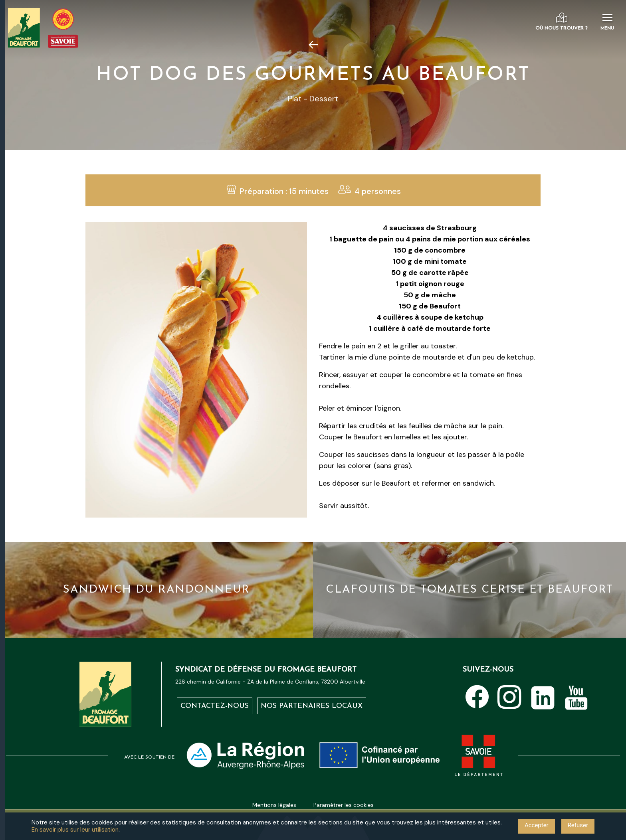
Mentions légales (274, 805)
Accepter (537, 825)
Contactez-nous (215, 707)
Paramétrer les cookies (344, 805)
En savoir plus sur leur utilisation (75, 830)
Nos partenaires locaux (312, 707)
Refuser (578, 825)
